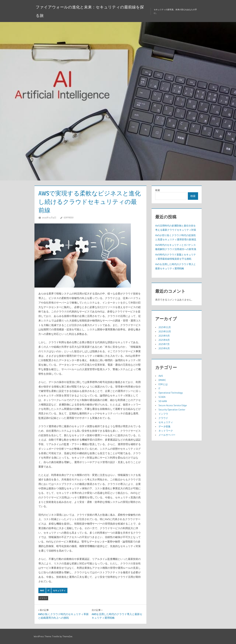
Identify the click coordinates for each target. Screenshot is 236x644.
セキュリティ (59, 590)
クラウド (43, 598)
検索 (158, 190)
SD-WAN (163, 401)
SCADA (162, 397)
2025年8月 (164, 340)
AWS (42, 590)
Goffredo (69, 218)
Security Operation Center (172, 410)
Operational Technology (171, 393)
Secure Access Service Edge (173, 405)
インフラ (163, 414)
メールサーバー (167, 435)
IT (49, 590)
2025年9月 (164, 336)
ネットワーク (166, 431)
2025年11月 (165, 327)
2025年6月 (164, 348)
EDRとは (163, 384)
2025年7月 (164, 344)
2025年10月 (165, 331)
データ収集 (165, 426)
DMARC (162, 380)
